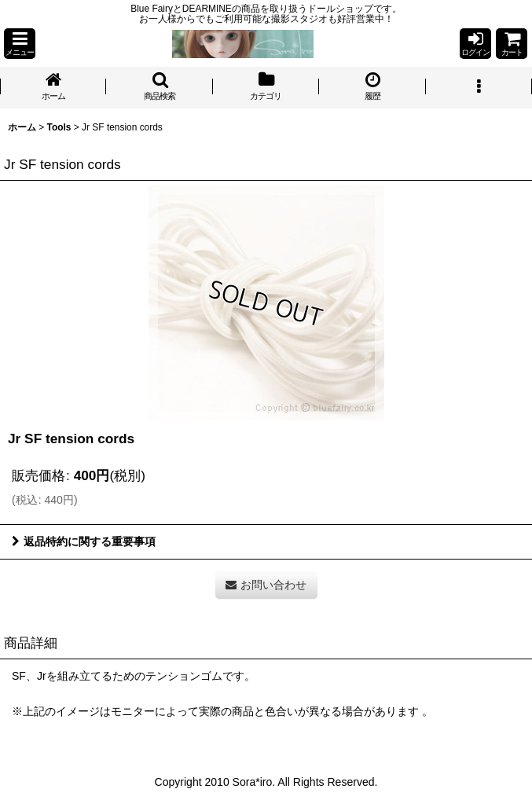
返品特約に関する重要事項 (84, 541)
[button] (20, 44)
